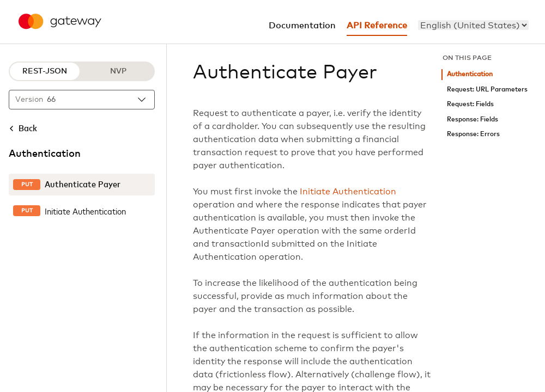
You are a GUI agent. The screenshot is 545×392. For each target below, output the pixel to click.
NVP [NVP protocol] (118, 71)
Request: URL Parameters (487, 90)
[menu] (473, 25)
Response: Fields (473, 120)
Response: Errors (473, 134)
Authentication (470, 74)
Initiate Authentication (348, 192)
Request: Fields (470, 104)
